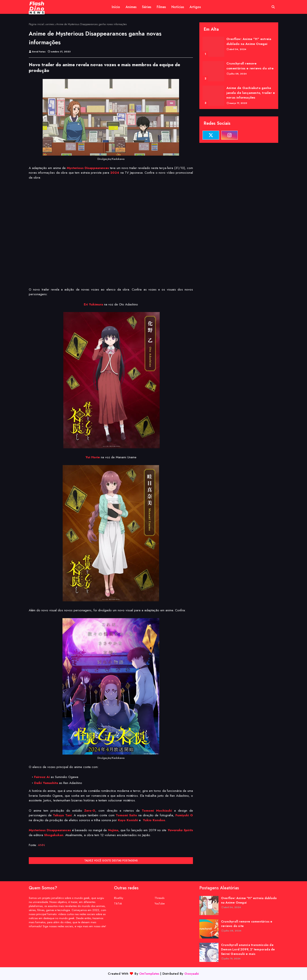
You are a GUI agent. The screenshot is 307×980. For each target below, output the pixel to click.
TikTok (118, 903)
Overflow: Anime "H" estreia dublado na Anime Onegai (249, 41)
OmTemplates (149, 974)
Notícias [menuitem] (178, 7)
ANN (41, 845)
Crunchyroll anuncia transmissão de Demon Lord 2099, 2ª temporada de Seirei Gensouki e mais (248, 949)
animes (50, 24)
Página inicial (36, 24)
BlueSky (119, 898)
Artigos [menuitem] (195, 7)
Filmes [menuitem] (161, 7)
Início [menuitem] (116, 7)
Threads (159, 898)
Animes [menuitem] (131, 7)
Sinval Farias (39, 52)
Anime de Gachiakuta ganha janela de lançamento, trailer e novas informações (251, 93)
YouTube (160, 903)
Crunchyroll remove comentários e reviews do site (250, 66)
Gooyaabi (192, 974)
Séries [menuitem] (147, 7)
